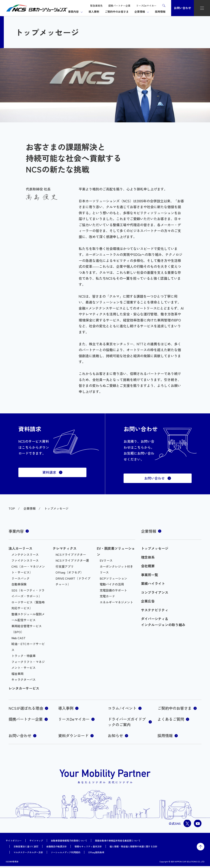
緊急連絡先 (96, 6)
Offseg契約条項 (96, 854)
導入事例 (94, 12)
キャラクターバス (24, 679)
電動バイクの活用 (112, 584)
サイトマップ (36, 842)
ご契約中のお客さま (117, 12)
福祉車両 (17, 674)
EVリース (106, 560)
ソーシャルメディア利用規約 (66, 854)
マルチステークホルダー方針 (28, 854)
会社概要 (148, 566)
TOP (12, 508)
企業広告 (148, 601)
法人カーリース (20, 548)
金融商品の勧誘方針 (56, 848)
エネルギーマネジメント (116, 602)
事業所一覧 (150, 575)
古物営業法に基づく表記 (26, 848)
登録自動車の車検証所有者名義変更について (118, 842)
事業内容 (73, 12)
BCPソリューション (113, 578)
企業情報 (140, 12)
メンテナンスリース (25, 554)
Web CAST (18, 638)
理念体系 (148, 557)
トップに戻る (201, 849)
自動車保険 (19, 584)
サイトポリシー (14, 842)
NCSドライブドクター (71, 554)
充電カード (107, 596)
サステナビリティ (155, 610)
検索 (164, 5)
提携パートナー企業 (119, 6)
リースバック (20, 578)
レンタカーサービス (24, 688)
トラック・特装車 (24, 656)
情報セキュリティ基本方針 (88, 848)
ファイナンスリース (25, 560)
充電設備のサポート (113, 590)
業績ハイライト (153, 583)
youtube (198, 825)
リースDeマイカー (146, 6)
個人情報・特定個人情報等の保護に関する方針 (133, 848)
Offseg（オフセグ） (69, 572)
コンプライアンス (155, 592)
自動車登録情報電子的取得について (69, 842)
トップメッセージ (155, 548)
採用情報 (160, 12)
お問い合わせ (183, 8)
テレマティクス (65, 548)
